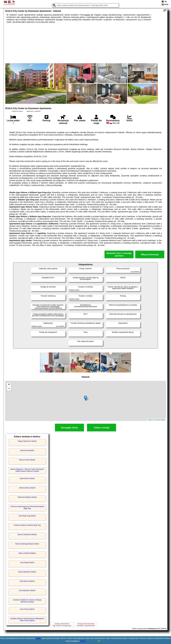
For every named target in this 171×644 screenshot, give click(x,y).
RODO (83, 641)
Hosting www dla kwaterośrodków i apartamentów (86, 625)
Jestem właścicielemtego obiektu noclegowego (62, 625)
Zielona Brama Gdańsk (27, 488)
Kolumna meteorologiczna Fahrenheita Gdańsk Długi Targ (27, 507)
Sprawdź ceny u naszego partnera (119, 254)
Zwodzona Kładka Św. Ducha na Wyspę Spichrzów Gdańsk (27, 601)
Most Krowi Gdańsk (27, 450)
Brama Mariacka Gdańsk (27, 572)
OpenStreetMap (160, 420)
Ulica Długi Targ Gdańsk (27, 516)
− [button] (9, 389)
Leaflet (150, 420)
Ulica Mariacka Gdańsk (27, 591)
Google (38, 638)
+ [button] (9, 385)
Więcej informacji (150, 255)
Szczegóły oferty (69, 428)
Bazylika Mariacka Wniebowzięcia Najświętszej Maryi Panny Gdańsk (27, 619)
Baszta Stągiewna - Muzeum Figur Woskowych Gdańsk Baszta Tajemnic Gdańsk (27, 470)
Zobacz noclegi (102, 428)
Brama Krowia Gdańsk (27, 460)
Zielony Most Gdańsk (27, 478)
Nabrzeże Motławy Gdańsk (27, 497)
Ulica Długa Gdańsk (27, 563)
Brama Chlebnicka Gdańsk (27, 535)
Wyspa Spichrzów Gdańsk (27, 441)
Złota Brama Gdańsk (27, 581)
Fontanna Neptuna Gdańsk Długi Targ (27, 525)
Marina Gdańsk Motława (27, 553)
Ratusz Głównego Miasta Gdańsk (27, 544)
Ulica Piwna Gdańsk (27, 609)
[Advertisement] (85, 43)
